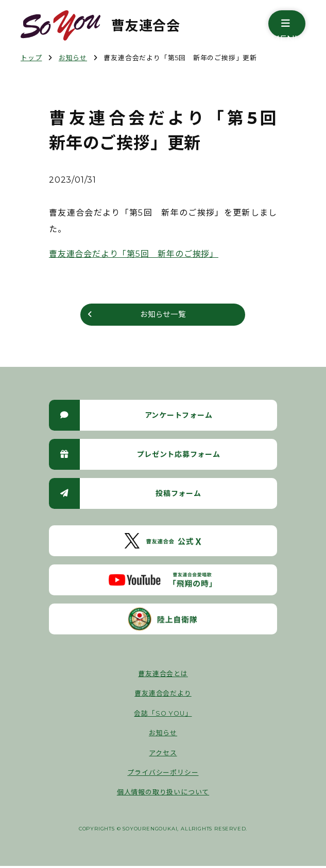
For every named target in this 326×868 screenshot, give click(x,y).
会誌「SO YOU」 (163, 715)
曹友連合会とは (163, 676)
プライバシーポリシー (163, 775)
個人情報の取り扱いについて (163, 795)
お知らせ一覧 (163, 316)
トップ (31, 58)
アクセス (163, 755)
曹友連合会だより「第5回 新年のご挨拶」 (134, 254)
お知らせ (73, 58)
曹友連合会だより (163, 696)
